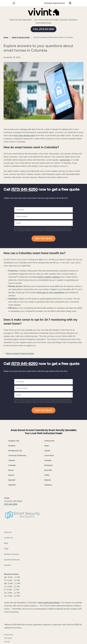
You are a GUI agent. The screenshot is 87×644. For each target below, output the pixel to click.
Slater (47, 446)
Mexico (11, 475)
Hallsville (12, 485)
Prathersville (49, 441)
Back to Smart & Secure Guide (19, 354)
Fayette (47, 451)
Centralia (12, 465)
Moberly (48, 480)
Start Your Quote (43, 238)
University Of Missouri (17, 455)
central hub (65, 160)
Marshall (12, 480)
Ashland (12, 460)
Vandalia (48, 460)
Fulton (47, 475)
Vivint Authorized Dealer (49, 603)
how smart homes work (24, 136)
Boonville (48, 470)
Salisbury (48, 485)
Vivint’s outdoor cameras (49, 277)
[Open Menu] (14, 3)
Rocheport (49, 465)
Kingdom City (14, 441)
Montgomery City (15, 451)
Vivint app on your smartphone (50, 292)
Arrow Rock (49, 455)
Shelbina (12, 446)
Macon (11, 470)
